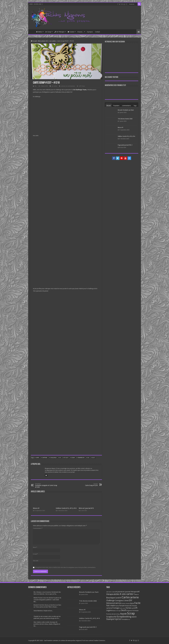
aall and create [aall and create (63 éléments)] (111, 592)
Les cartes (53, 41)
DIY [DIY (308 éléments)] (130, 600)
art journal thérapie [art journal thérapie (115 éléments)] (130, 592)
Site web (36, 561)
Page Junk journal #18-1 (125, 145)
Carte (37, 458)
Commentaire (38, 528)
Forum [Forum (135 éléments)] (122, 606)
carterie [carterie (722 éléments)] (134, 597)
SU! (88, 458)
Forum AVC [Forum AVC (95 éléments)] (128, 606)
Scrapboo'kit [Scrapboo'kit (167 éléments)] (111, 617)
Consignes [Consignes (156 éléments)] (119, 600)
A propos (90, 32)
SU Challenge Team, (80, 90)
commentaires (126, 106)
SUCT (93, 458)
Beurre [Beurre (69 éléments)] (137, 594)
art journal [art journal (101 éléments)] (119, 592)
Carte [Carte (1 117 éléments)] (125, 597)
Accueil (32, 32)
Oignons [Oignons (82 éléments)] (129, 611)
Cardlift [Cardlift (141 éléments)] (118, 598)
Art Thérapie (59, 32)
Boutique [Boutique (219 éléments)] (111, 598)
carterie (45, 458)
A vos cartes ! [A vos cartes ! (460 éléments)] (127, 594)
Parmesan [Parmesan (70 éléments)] (135, 611)
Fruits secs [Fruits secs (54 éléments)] (122, 608)
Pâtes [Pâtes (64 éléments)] (118, 614)
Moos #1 (36, 508)
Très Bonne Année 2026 (125, 119)
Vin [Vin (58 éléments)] (129, 619)
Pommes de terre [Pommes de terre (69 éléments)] (111, 614)
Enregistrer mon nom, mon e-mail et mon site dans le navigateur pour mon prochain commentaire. (65, 567)
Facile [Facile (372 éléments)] (137, 603)
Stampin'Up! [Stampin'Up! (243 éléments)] (112, 619)
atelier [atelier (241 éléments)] (117, 594)
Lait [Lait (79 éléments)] (133, 608)
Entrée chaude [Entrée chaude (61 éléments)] (126, 603)
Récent (109, 106)
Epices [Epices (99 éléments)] (132, 603)
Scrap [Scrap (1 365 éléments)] (131, 613)
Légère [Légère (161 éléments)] (109, 610)
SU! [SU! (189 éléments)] (120, 619)
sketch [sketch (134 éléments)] (134, 617)
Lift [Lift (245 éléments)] (136, 608)
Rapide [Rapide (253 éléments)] (124, 614)
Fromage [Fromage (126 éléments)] (116, 608)
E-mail (35, 554)
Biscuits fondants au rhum (126, 110)
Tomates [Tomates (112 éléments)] (125, 619)
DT (60, 458)
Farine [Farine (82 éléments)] (117, 606)
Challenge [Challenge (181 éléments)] (110, 600)
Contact (98, 32)
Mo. (36, 86)
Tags (135, 106)
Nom (35, 547)
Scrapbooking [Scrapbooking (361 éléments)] (124, 617)
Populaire (116, 106)
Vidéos (39, 32)
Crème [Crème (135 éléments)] (126, 601)
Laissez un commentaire (68, 86)
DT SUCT (66, 458)
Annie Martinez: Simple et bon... (43, 611)
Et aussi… (81, 32)
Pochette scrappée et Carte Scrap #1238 (46, 486)
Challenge (53, 458)
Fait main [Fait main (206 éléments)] (111, 605)
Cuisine (71, 32)
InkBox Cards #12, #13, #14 (66, 508)
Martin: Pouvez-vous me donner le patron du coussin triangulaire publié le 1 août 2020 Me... (47, 600)
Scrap (48, 32)
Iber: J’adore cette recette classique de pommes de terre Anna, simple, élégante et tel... (47, 624)
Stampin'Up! (81, 458)
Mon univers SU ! (43, 41)
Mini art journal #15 (86, 508)
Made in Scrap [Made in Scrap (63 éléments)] (116, 611)
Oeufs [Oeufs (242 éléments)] (124, 610)
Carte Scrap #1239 (87, 485)
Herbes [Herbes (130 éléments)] (128, 608)
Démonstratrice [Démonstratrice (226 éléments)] (114, 603)
